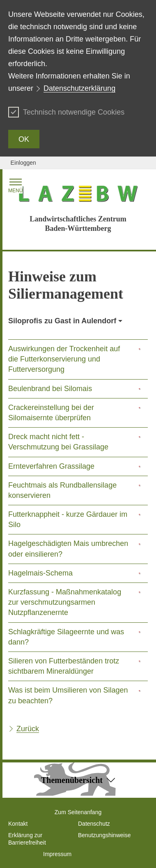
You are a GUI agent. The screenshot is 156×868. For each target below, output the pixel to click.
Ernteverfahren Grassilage (51, 466)
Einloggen (23, 163)
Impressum (57, 854)
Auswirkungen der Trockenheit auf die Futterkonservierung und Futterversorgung (64, 359)
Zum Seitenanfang (78, 812)
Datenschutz (94, 824)
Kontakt (18, 824)
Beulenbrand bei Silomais (50, 389)
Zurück (28, 729)
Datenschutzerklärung (79, 88)
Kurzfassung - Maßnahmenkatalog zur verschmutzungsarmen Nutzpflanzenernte (65, 602)
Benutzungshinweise (104, 835)
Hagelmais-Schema (40, 573)
